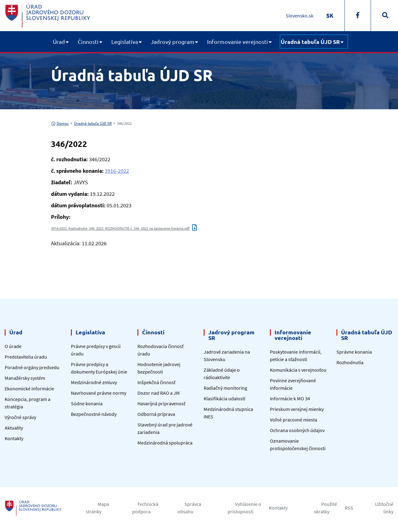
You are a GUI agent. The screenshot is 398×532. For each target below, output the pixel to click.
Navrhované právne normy (99, 393)
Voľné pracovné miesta (294, 420)
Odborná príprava (156, 414)
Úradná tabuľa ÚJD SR (93, 123)
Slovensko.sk (300, 16)
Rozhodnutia (350, 362)
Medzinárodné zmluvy (94, 382)
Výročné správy (20, 417)
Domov (60, 123)
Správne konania (354, 352)
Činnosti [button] (88, 42)
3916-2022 (117, 171)
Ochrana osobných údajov (297, 430)
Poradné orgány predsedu (32, 367)
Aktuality (14, 428)
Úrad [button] (59, 42)
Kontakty (14, 438)
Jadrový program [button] (173, 42)
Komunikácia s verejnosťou (298, 370)
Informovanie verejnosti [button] (238, 42)
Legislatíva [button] (125, 42)
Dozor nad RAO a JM (159, 393)
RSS (349, 508)
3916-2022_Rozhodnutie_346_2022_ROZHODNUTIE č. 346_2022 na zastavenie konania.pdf (124, 228)
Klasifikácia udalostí (224, 398)
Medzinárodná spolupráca (165, 443)
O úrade (13, 346)
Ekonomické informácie (29, 388)
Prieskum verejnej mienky (297, 409)
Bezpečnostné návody (94, 414)
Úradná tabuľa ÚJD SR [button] (310, 42)
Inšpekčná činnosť (156, 382)
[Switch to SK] (330, 15)
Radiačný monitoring (225, 388)
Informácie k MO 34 (290, 398)
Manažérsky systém (25, 378)
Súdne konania (87, 403)
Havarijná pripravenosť (161, 403)
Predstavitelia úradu (26, 357)
